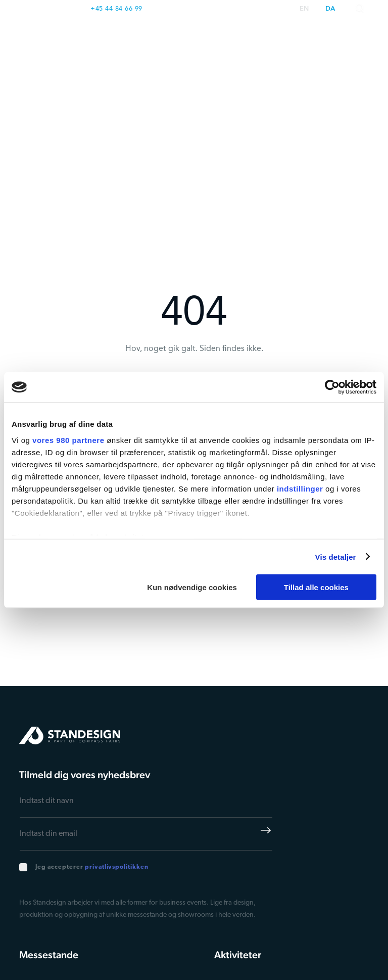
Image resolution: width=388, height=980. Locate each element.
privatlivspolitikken (117, 867)
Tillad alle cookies (316, 587)
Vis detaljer (336, 556)
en (304, 9)
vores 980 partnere (68, 440)
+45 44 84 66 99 (116, 8)
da (330, 9)
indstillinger (300, 488)
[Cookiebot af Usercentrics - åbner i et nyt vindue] (332, 387)
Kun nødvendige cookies (192, 587)
